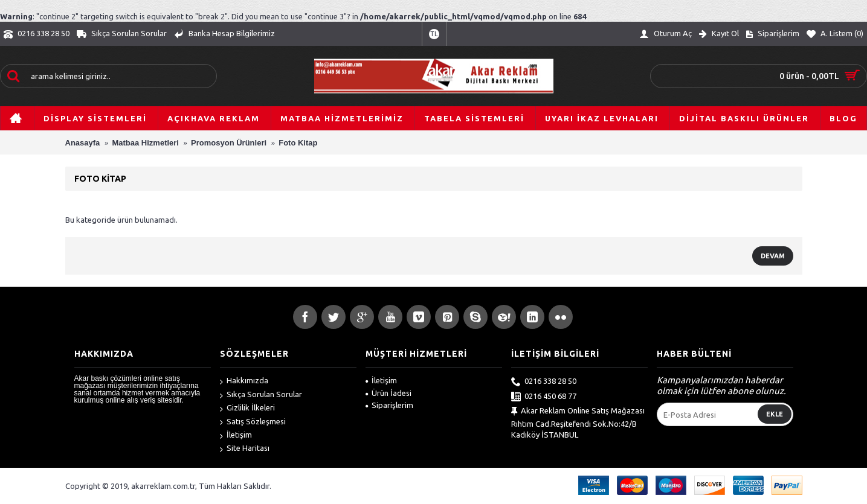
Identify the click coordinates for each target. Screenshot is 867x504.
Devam (773, 256)
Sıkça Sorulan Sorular (261, 395)
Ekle (775, 414)
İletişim (236, 436)
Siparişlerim (389, 405)
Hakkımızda (244, 381)
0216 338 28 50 (544, 382)
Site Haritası (245, 449)
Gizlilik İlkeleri (247, 409)
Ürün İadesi (388, 393)
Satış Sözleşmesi (253, 423)
